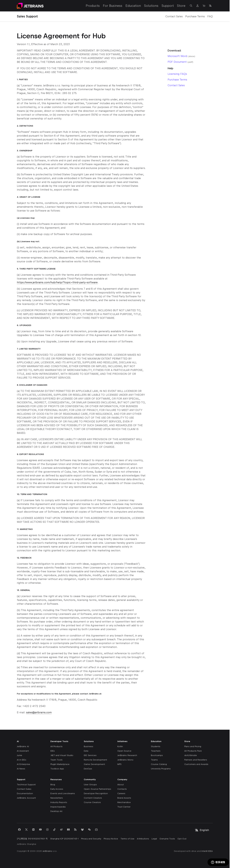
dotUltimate (191, 755)
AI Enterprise (23, 764)
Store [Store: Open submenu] (181, 6)
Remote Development (95, 760)
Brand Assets (124, 798)
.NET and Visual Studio (62, 755)
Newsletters (57, 798)
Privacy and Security (91, 839)
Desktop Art (56, 811)
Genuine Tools (167, 839)
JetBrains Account (26, 798)
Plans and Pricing (193, 746)
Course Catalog (159, 764)
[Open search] (191, 6)
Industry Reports (59, 802)
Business (88, 746)
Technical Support (26, 785)
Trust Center (124, 807)
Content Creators (93, 798)
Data (86, 751)
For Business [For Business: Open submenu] (113, 6)
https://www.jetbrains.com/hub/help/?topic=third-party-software (57, 282)
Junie (19, 755)
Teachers (156, 751)
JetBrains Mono (125, 760)
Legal (154, 839)
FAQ (210, 16)
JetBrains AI (23, 746)
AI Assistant (23, 751)
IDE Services (90, 755)
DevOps (88, 769)
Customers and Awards (196, 764)
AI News (21, 769)
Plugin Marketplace (60, 764)
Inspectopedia (58, 807)
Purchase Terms (195, 16)
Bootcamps (157, 755)
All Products (57, 746)
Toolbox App (57, 769)
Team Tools (57, 760)
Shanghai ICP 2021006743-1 (64, 839)
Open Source (124, 751)
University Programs (161, 769)
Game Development (94, 764)
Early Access (57, 789)
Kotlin (120, 746)
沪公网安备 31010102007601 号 (32, 839)
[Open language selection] (210, 6)
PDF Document (177, 62)
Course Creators (92, 802)
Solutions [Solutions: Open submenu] (151, 6)
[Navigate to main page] (30, 6)
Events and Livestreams (63, 793)
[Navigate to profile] (197, 6)
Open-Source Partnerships (97, 789)
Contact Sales (174, 16)
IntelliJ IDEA (207, 851)
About (121, 785)
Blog (53, 785)
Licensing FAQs (177, 74)
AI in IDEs (22, 760)
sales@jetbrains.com (39, 712)
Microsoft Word (177, 56)
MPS (119, 764)
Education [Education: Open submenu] (133, 6)
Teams (154, 760)
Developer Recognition (96, 793)
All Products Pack (193, 751)
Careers (121, 793)
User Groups (90, 785)
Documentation (25, 793)
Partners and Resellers (196, 760)
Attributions (143, 839)
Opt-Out (182, 839)
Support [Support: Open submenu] (168, 6)
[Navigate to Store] (204, 6)
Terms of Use (128, 839)
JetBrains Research (127, 755)
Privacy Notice (111, 839)
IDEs (53, 751)
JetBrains (47, 851)
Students (156, 746)
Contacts (122, 789)
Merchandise (124, 802)
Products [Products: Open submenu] (93, 6)
